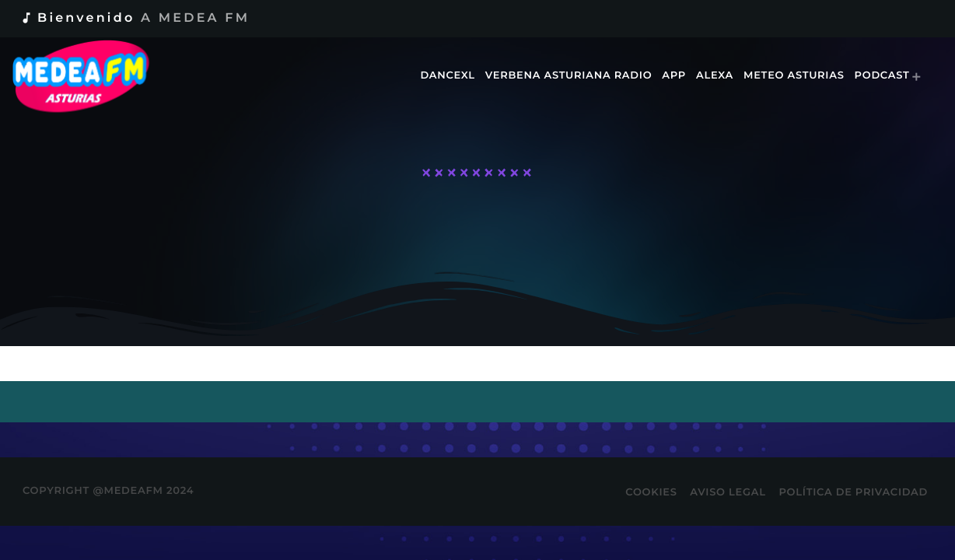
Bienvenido (135, 18)
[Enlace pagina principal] (91, 76)
